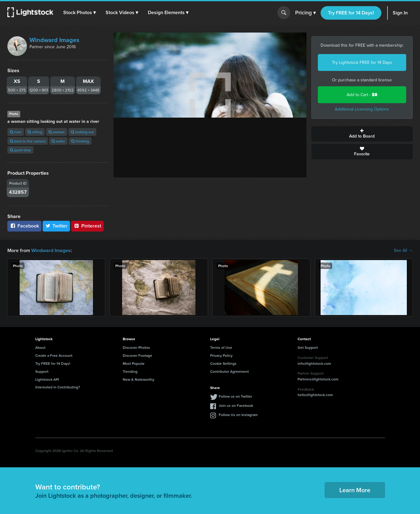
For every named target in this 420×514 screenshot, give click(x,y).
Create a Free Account (54, 355)
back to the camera (28, 141)
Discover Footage (137, 355)
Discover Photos (136, 347)
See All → (403, 251)
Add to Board (362, 134)
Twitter (56, 226)
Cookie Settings (223, 363)
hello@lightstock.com (315, 395)
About (40, 347)
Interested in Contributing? (58, 387)
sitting (35, 132)
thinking (80, 141)
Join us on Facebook (236, 405)
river (16, 132)
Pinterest (87, 226)
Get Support (308, 347)
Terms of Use (221, 347)
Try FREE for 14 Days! (351, 13)
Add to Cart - (362, 95)
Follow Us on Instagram (238, 415)
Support (42, 371)
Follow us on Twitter (235, 396)
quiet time (20, 150)
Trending (130, 371)
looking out (82, 132)
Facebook (24, 226)
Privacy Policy (221, 355)
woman (57, 132)
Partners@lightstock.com (318, 379)
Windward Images (54, 40)
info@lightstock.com (314, 363)
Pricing (305, 13)
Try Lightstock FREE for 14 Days (362, 62)
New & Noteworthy (139, 379)
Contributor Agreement (229, 371)
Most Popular (134, 363)
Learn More (355, 490)
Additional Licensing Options (362, 109)
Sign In (400, 13)
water (58, 141)
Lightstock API (47, 379)
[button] (79, 13)
